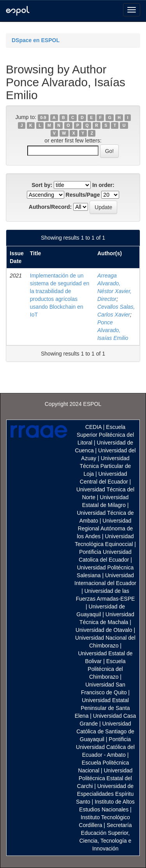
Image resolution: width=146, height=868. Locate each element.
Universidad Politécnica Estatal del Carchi (105, 778)
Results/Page (83, 195)
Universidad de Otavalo (104, 630)
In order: (103, 185)
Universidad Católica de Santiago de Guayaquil (105, 731)
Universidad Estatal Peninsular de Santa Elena (102, 708)
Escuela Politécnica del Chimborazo (106, 669)
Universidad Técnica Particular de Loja (106, 466)
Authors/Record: (50, 207)
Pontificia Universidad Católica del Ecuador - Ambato (105, 747)
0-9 (43, 117)
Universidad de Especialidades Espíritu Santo (105, 794)
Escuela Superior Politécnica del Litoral (105, 435)
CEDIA (93, 427)
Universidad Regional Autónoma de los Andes (105, 528)
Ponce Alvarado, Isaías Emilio (113, 330)
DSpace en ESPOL (36, 40)
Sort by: (42, 185)
